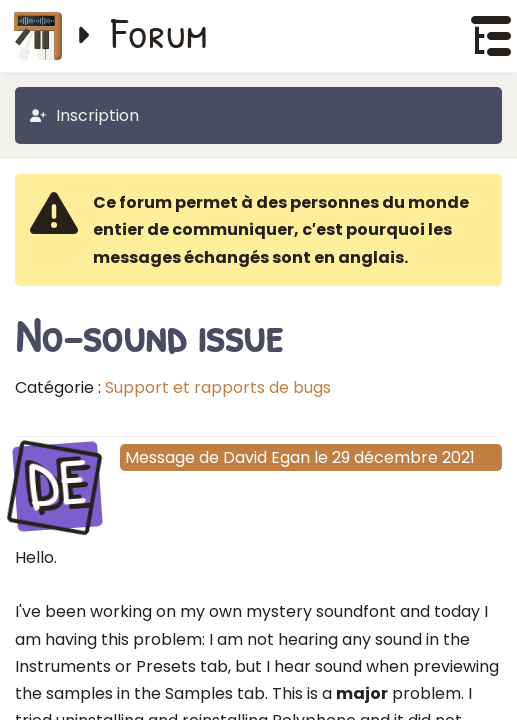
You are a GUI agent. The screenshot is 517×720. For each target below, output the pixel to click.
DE (57, 484)
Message (160, 457)
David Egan (266, 457)
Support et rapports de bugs (218, 387)
